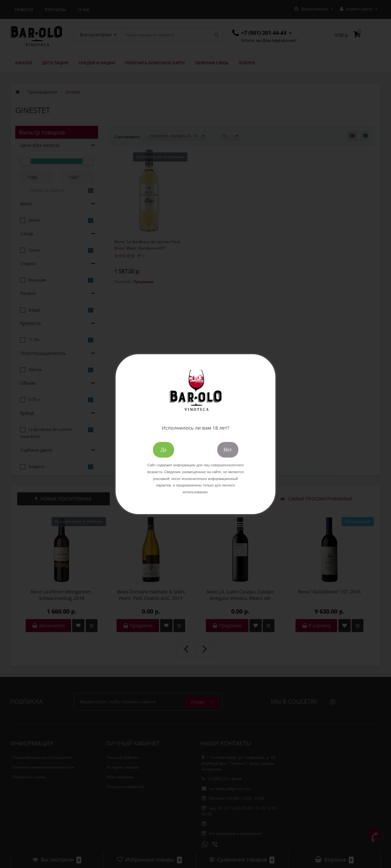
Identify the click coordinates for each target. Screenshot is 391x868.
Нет (228, 450)
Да (163, 450)
